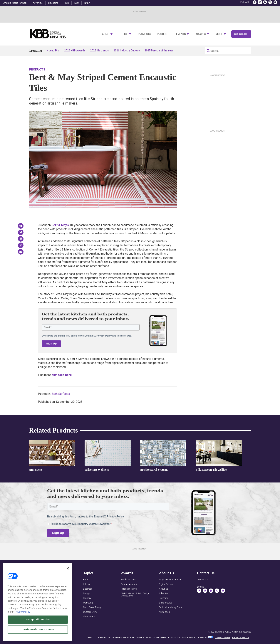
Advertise (38, 3)
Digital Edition (166, 584)
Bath (85, 580)
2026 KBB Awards (75, 51)
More (219, 34)
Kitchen (87, 584)
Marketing (88, 603)
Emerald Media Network (15, 3)
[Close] (68, 568)
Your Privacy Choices (195, 638)
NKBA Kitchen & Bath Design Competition (135, 595)
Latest (105, 34)
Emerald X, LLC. (224, 632)
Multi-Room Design (93, 607)
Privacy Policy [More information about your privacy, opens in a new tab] (22, 612)
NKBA (87, 3)
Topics (124, 34)
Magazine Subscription (170, 580)
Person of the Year (130, 589)
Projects (144, 34)
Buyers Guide (166, 603)
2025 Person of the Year (159, 51)
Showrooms (89, 617)
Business (88, 589)
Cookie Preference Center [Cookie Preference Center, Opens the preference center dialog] (38, 629)
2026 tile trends (99, 51)
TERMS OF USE (223, 638)
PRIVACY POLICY (241, 638)
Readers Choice (128, 580)
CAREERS (102, 638)
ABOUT (91, 638)
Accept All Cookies (38, 619)
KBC (77, 3)
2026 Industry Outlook (127, 51)
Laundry (87, 598)
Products (164, 34)
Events (181, 34)
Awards (201, 34)
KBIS (66, 3)
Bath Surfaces (61, 394)
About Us (164, 589)
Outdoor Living (90, 612)
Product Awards (129, 584)
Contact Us (202, 580)
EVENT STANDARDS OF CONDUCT (163, 638)
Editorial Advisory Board (171, 607)
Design (87, 594)
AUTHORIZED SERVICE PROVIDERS (126, 638)
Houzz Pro (53, 51)
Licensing (53, 3)
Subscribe (241, 34)
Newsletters (165, 612)
